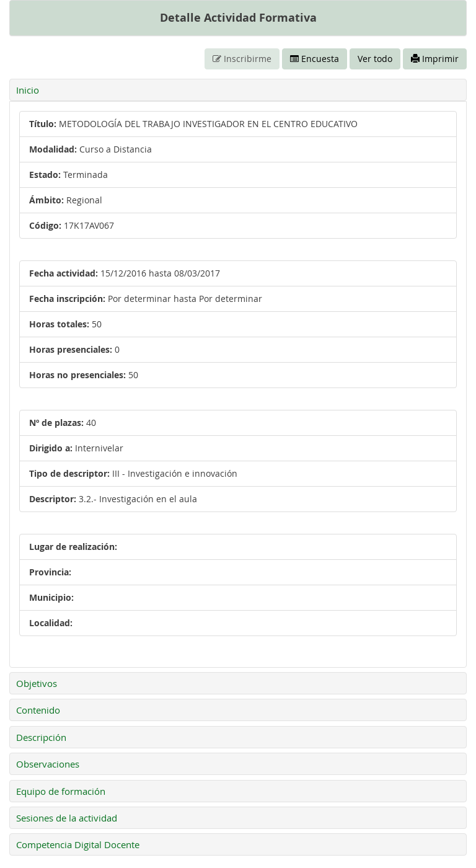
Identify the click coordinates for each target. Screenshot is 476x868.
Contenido (38, 710)
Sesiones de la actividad (67, 818)
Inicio (28, 90)
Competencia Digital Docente (78, 844)
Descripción (41, 737)
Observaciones (48, 764)
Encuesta (315, 59)
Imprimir (435, 59)
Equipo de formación (61, 791)
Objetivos (37, 683)
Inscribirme (242, 59)
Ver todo (375, 59)
